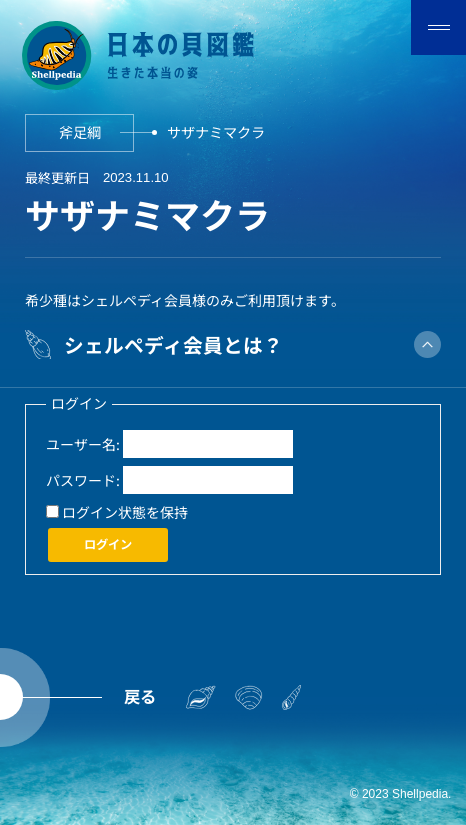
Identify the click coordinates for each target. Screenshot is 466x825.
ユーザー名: (83, 444)
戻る (140, 696)
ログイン (108, 544)
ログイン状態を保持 (125, 512)
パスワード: (83, 480)
